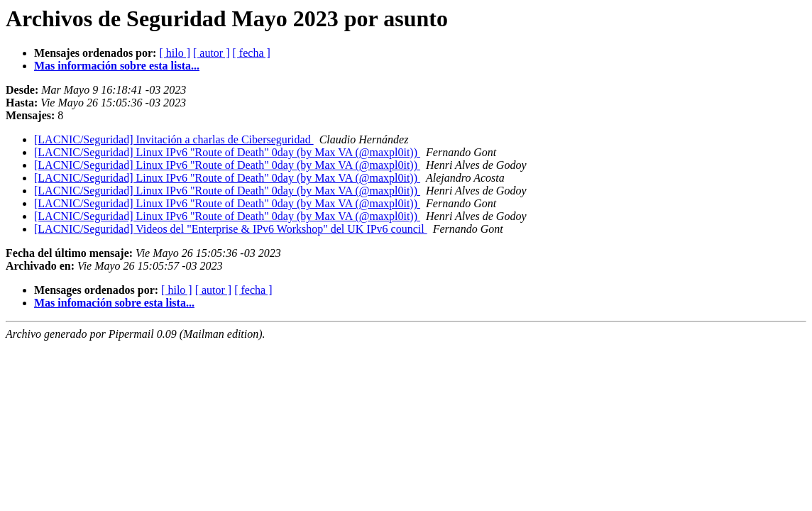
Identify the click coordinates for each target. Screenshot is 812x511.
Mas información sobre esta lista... (117, 66)
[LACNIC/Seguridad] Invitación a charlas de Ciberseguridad (174, 139)
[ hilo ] (175, 53)
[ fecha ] (252, 53)
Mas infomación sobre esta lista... (114, 303)
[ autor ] (212, 53)
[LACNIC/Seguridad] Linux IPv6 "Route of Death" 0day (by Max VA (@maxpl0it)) (227, 152)
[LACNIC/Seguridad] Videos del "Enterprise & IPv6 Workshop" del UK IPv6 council (231, 229)
